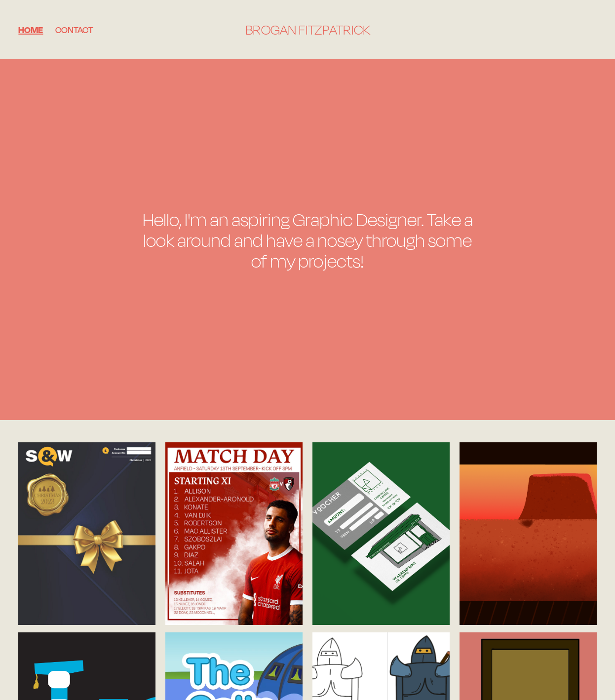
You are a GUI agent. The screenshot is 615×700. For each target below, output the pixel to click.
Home (31, 30)
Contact (74, 30)
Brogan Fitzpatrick (308, 30)
